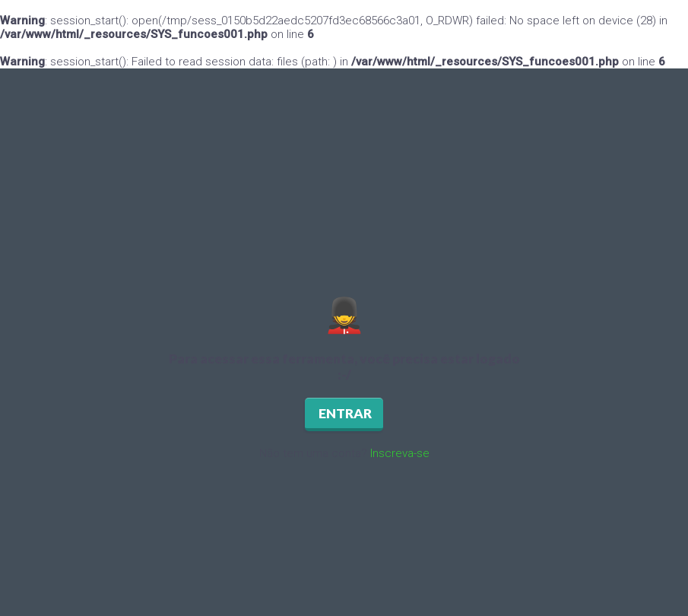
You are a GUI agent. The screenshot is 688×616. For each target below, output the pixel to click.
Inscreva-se (400, 453)
